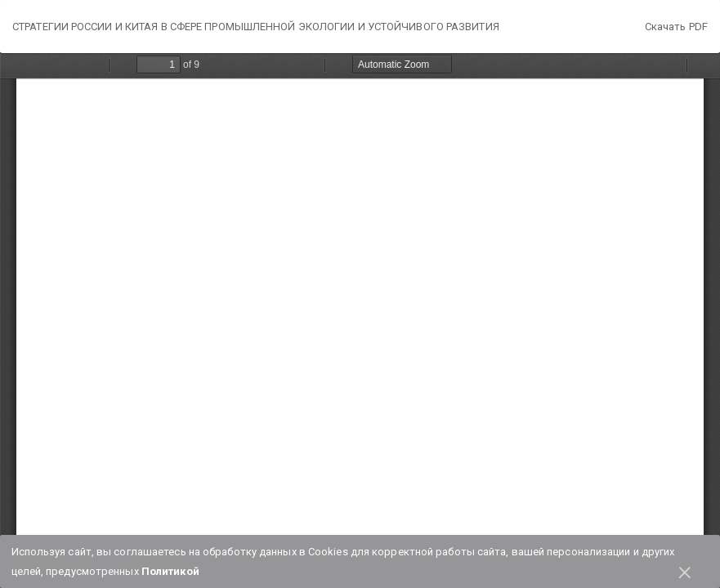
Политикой (170, 571)
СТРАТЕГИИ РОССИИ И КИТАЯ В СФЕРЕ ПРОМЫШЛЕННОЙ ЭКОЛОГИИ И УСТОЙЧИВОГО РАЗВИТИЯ (256, 27)
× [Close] (685, 570)
